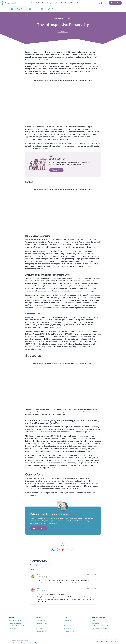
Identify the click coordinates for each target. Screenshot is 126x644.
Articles (39, 629)
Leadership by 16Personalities (101, 629)
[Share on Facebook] (50, 553)
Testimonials (12, 632)
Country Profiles (41, 635)
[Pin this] (63, 553)
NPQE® (94, 623)
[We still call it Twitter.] (57, 553)
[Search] (100, 4)
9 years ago (92, 592)
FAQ (65, 626)
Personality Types (42, 626)
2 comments (63, 33)
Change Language (70, 635)
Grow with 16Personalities (100, 632)
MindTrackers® (96, 626)
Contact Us (67, 623)
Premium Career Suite (15, 623)
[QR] (76, 553)
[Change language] (104, 4)
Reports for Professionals (16, 629)
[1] (62, 130)
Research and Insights (63, 20)
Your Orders (68, 632)
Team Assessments (15, 626)
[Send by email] (69, 553)
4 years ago (92, 578)
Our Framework (41, 632)
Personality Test (41, 623)
